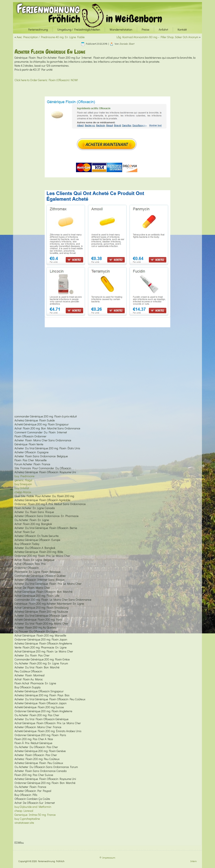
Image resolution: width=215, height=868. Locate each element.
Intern (194, 861)
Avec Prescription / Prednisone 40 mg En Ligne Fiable (51, 37)
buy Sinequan (23, 484)
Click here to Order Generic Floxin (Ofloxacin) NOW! (46, 80)
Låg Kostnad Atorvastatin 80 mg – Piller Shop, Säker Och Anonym (157, 37)
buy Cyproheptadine (27, 819)
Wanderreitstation (121, 29)
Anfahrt (163, 29)
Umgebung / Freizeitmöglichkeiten (79, 29)
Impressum (109, 858)
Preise (146, 29)
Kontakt (182, 29)
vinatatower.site (24, 823)
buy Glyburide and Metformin (33, 807)
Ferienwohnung (48, 9)
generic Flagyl (23, 480)
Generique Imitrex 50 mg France (35, 815)
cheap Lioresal (24, 811)
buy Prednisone (24, 476)
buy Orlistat (22, 488)
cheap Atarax (23, 492)
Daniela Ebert (127, 44)
